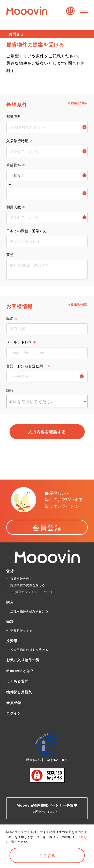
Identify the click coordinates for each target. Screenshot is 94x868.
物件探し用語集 (19, 692)
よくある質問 (17, 681)
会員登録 (47, 527)
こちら (82, 837)
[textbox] (47, 402)
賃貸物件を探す (21, 578)
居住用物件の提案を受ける (29, 611)
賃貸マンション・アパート (34, 592)
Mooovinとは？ (20, 671)
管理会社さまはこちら (47, 808)
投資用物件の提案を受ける (29, 650)
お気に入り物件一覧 (23, 660)
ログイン (14, 713)
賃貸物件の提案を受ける (28, 585)
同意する (47, 855)
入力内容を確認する (47, 432)
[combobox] (47, 401)
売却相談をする (21, 631)
